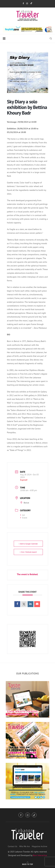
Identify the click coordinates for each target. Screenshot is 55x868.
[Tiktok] (31, 3)
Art (23, 515)
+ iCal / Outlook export (28, 552)
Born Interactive (40, 855)
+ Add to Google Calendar (28, 544)
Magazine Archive (40, 846)
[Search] (51, 38)
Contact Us (12, 846)
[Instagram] (27, 3)
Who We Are (24, 846)
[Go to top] (28, 864)
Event (24, 518)
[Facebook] (23, 3)
